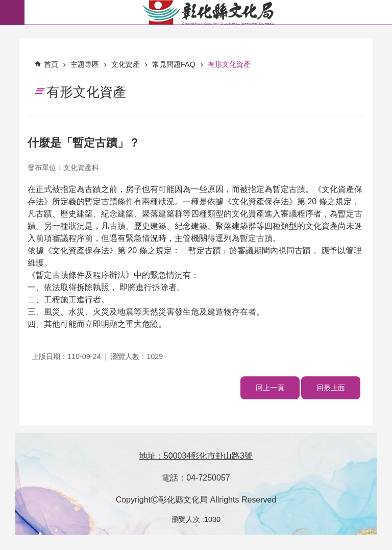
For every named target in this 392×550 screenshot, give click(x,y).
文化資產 (126, 64)
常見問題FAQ (174, 64)
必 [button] (12, 12)
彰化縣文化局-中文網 (208, 12)
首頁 (51, 64)
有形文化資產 (229, 64)
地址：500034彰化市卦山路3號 (196, 456)
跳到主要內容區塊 (5, 5)
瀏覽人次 (186, 519)
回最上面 (331, 388)
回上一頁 (270, 388)
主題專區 (85, 64)
